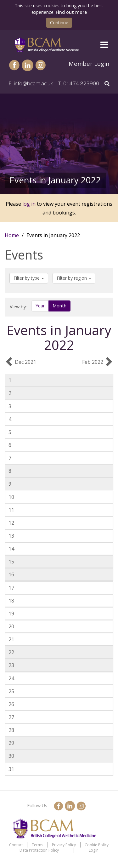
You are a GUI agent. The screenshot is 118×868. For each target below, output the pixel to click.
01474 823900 (81, 83)
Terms (37, 845)
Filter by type (29, 278)
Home (12, 235)
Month (59, 306)
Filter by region (74, 278)
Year (40, 306)
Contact (16, 845)
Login (94, 850)
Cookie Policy (97, 845)
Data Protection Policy (39, 850)
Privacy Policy (64, 845)
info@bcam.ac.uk (33, 83)
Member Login (89, 63)
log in (29, 204)
